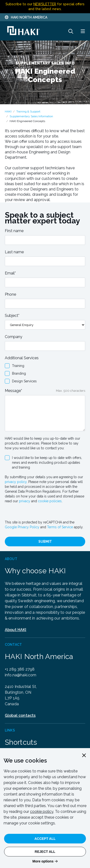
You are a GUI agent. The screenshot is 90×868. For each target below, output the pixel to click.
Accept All (45, 839)
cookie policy (42, 812)
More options (43, 861)
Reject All (45, 852)
